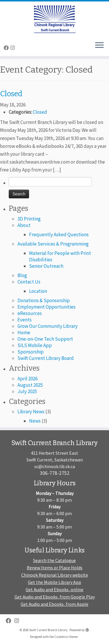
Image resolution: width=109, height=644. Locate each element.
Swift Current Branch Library (48, 630)
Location (38, 291)
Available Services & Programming (53, 244)
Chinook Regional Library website (55, 575)
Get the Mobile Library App (54, 582)
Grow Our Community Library (48, 326)
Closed (40, 112)
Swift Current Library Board (46, 358)
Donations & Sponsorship (44, 300)
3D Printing (29, 219)
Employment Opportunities (47, 307)
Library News (31, 412)
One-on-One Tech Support (45, 339)
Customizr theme (66, 637)
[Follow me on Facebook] (7, 48)
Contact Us (29, 282)
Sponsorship (31, 352)
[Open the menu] (99, 45)
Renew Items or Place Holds (55, 568)
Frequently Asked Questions (59, 235)
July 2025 (27, 391)
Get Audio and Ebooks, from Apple (54, 604)
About (24, 225)
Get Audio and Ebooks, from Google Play (55, 597)
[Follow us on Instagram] (14, 48)
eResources (30, 313)
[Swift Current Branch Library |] (54, 19)
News (35, 421)
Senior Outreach (46, 266)
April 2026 (27, 379)
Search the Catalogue (54, 560)
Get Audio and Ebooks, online (54, 589)
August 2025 (30, 385)
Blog (22, 275)
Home (24, 332)
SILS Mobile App (35, 345)
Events (25, 320)
